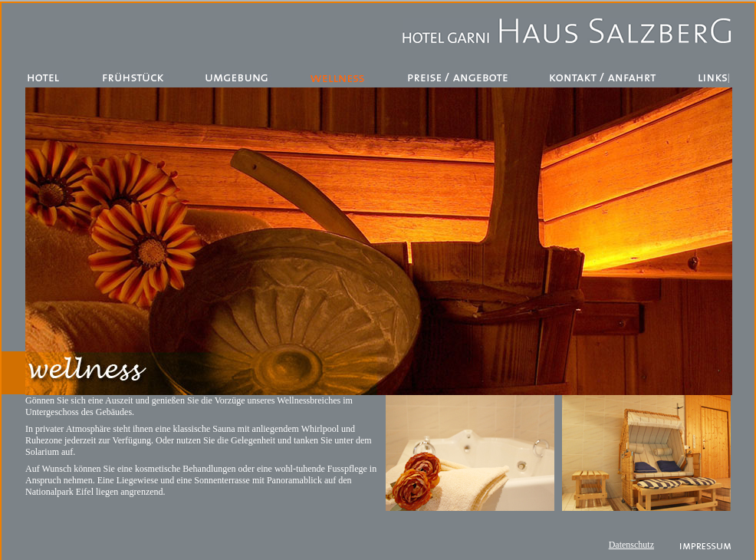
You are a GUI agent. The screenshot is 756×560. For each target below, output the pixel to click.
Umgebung (239, 78)
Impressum (705, 547)
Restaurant (134, 78)
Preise (458, 78)
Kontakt (605, 78)
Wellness (339, 78)
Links (713, 78)
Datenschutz (631, 545)
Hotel (45, 78)
